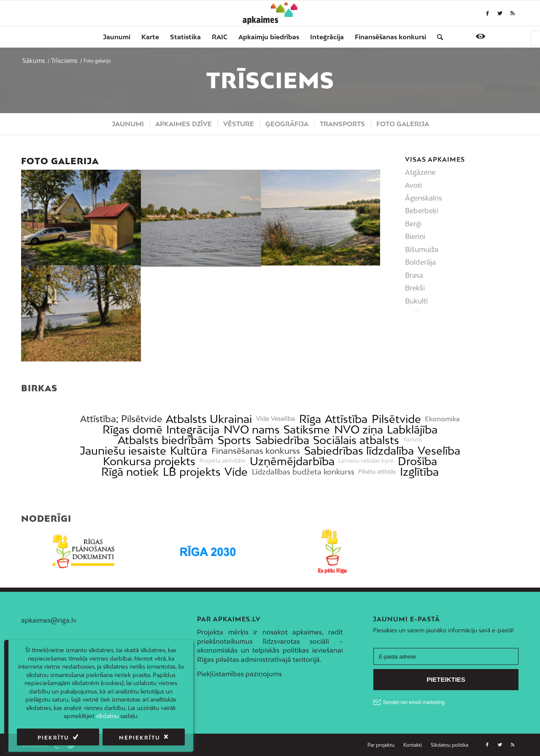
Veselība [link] (439, 451)
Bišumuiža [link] (422, 249)
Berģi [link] (413, 224)
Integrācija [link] (193, 429)
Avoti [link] (413, 185)
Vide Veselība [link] (275, 419)
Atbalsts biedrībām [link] (166, 440)
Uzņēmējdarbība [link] (292, 461)
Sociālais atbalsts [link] (356, 440)
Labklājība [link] (412, 429)
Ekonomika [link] (442, 419)
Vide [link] (236, 472)
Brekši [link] (415, 288)
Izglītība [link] (419, 472)
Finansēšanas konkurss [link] (256, 451)
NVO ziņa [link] (359, 429)
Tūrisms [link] (413, 440)
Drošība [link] (417, 461)
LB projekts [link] (192, 472)
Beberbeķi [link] (422, 211)
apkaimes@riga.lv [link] (49, 620)
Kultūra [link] (189, 451)
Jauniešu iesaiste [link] (123, 451)
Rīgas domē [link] (132, 429)
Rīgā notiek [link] (130, 472)
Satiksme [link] (307, 429)
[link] (536, 38)
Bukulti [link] (416, 301)
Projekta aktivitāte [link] (223, 461)
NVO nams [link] (252, 429)
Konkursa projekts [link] (149, 461)
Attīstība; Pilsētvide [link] (121, 419)
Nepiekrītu (140, 738)
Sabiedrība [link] (282, 440)
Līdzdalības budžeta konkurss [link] (303, 472)
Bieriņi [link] (415, 236)
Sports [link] (234, 440)
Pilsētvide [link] (396, 419)
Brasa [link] (414, 275)
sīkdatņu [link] (107, 716)
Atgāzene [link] (420, 172)
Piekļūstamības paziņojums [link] (239, 674)
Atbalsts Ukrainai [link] (209, 419)
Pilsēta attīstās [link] (377, 472)
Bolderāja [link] (420, 262)
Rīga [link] (310, 419)
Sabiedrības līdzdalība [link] (359, 451)
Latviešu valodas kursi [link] (366, 461)
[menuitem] (117, 37)
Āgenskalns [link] (424, 198)
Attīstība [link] (346, 419)
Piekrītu (53, 738)
